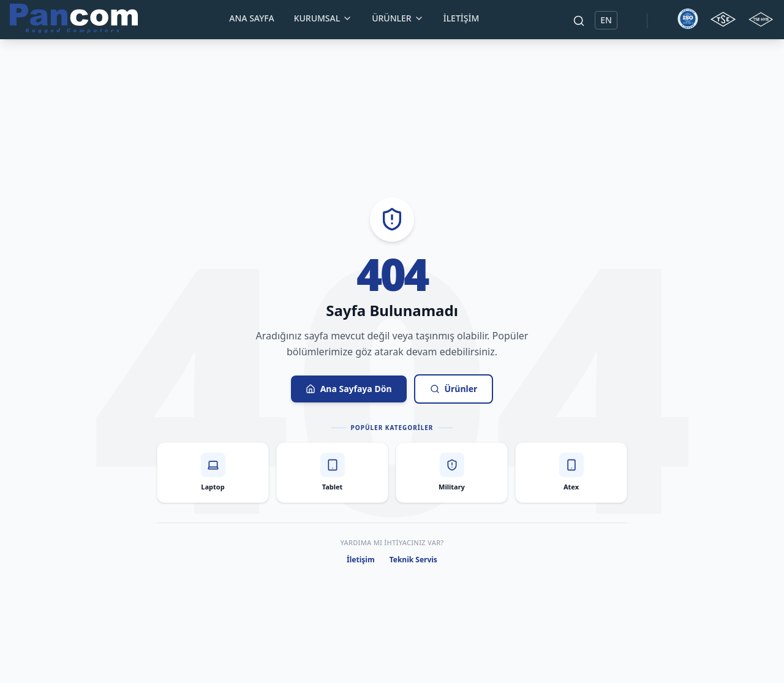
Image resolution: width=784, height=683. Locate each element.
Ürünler (398, 18)
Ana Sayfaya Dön (349, 389)
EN (606, 20)
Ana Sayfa (251, 18)
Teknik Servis (413, 560)
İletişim (462, 18)
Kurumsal (323, 18)
